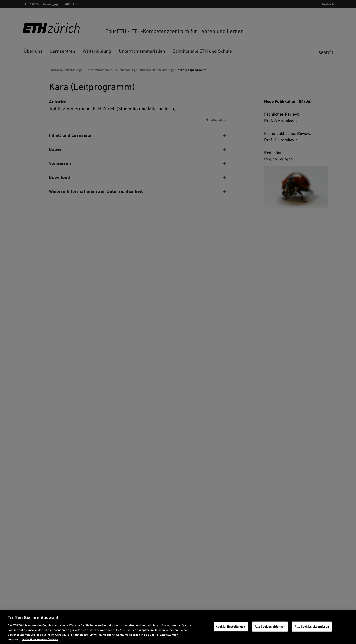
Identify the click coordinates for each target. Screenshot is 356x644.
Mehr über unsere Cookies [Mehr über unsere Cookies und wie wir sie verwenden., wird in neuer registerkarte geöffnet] (40, 639)
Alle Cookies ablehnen (270, 627)
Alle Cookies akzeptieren (312, 627)
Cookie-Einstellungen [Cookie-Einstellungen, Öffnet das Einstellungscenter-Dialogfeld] (231, 627)
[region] (178, 627)
